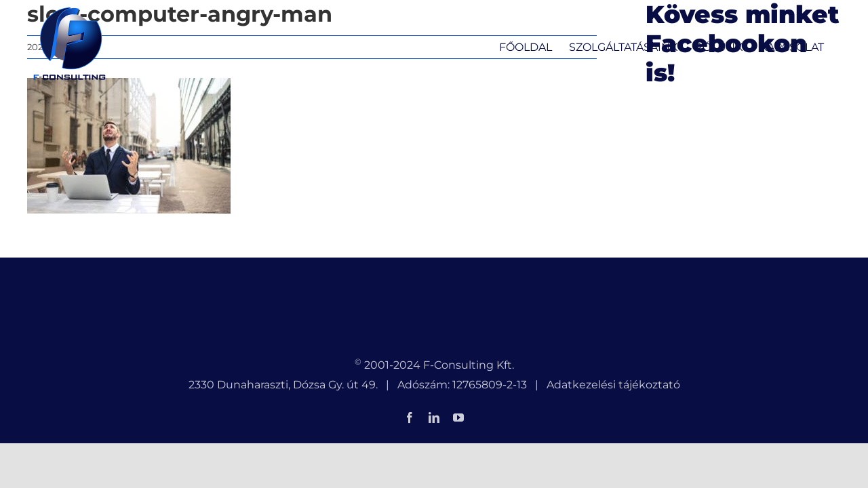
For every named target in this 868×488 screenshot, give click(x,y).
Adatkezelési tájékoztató (613, 385)
